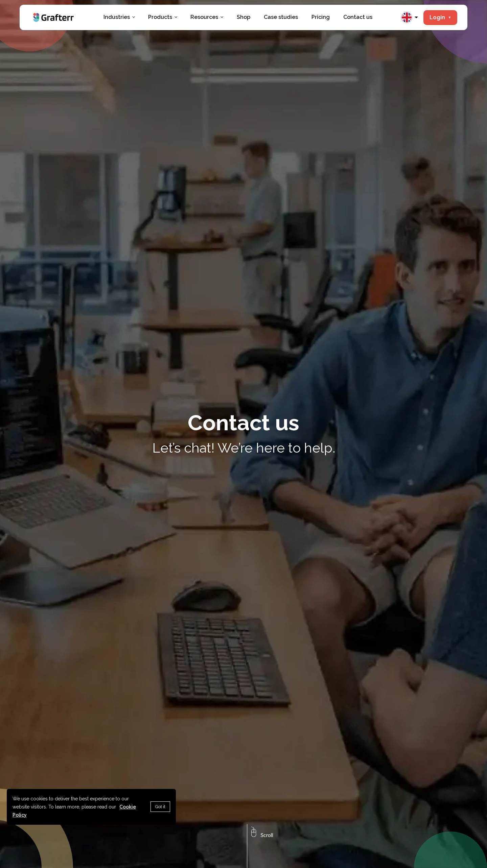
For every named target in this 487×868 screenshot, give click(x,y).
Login (440, 17)
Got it (160, 807)
